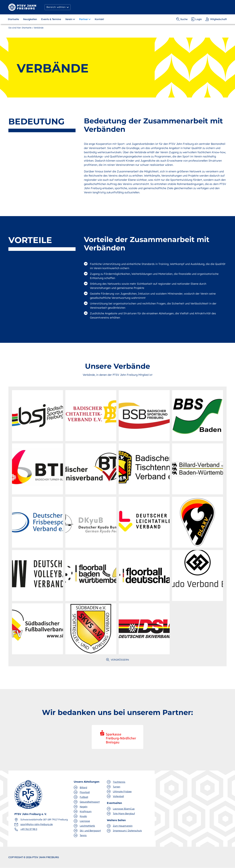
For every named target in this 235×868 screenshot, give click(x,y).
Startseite (13, 19)
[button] (58, 7)
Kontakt (99, 19)
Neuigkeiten (30, 19)
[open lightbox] (37, 416)
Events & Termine (51, 19)
